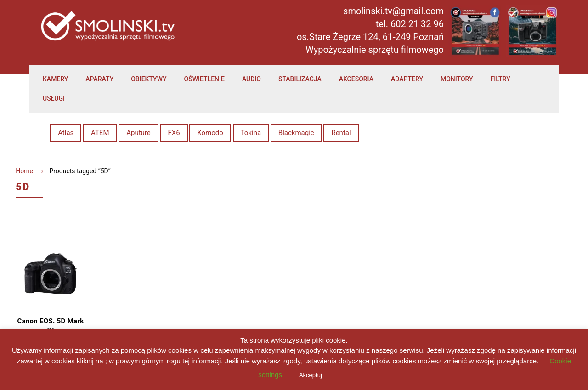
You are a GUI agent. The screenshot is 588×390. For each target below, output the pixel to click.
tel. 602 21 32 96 (410, 24)
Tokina (251, 133)
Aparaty (99, 79)
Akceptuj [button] (311, 375)
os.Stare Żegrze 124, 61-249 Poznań (370, 37)
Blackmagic (296, 133)
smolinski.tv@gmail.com (393, 11)
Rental (341, 133)
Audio (252, 79)
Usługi (54, 98)
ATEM (100, 133)
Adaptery (407, 79)
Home (24, 171)
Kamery (55, 79)
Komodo (210, 133)
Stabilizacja (300, 79)
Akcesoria (356, 79)
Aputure (139, 133)
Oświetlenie (204, 79)
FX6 (174, 133)
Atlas (66, 133)
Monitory (457, 79)
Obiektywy (149, 79)
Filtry (500, 79)
